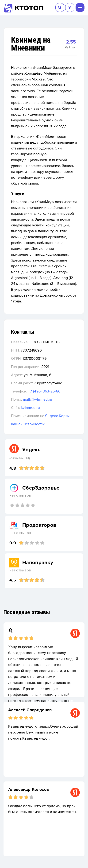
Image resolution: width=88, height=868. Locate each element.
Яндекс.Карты (57, 416)
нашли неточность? (28, 424)
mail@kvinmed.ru (38, 399)
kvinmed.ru (30, 408)
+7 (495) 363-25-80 (44, 391)
